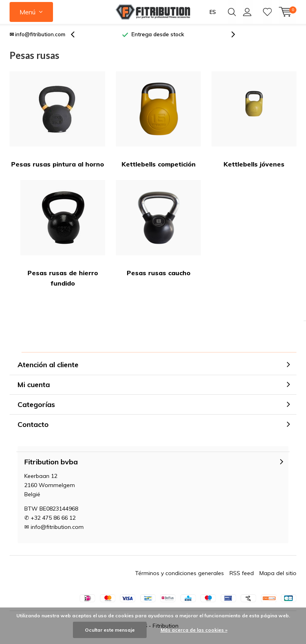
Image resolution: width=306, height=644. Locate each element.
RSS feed (242, 576)
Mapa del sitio (278, 576)
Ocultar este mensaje (110, 630)
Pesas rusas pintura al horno (57, 123)
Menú (27, 12)
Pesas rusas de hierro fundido (63, 237)
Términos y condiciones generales (179, 576)
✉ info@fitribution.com (37, 37)
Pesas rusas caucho (158, 232)
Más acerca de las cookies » (194, 630)
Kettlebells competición (158, 123)
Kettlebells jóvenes (254, 123)
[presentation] (77, 38)
